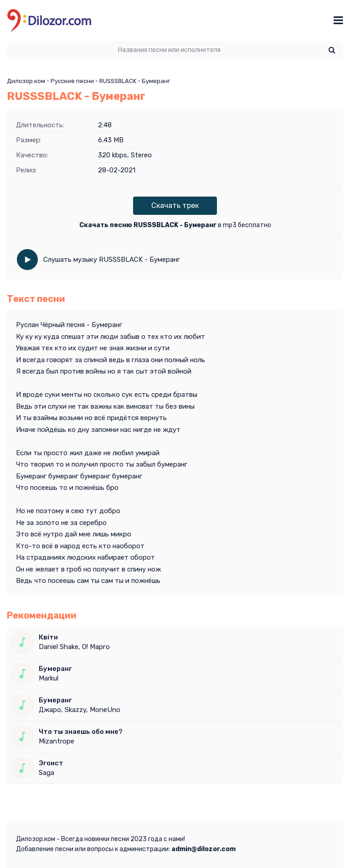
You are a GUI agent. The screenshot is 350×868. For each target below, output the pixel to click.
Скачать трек (175, 205)
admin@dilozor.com (203, 849)
